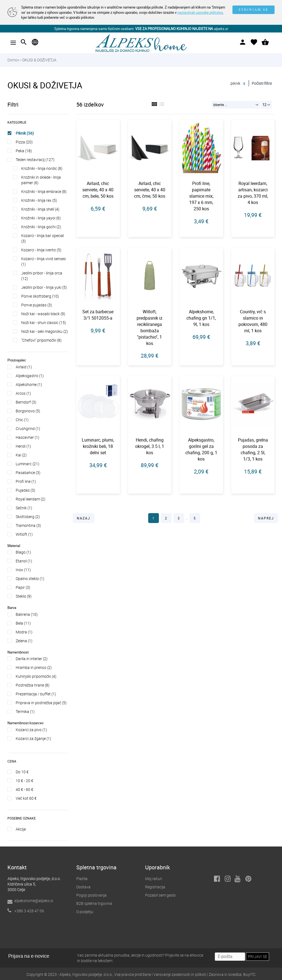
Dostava (83, 887)
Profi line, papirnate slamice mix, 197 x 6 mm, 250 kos (201, 196)
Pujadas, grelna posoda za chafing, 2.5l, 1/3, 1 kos (253, 449)
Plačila (82, 879)
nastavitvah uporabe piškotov (200, 12)
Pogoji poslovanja (91, 895)
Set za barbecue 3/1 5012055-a (98, 315)
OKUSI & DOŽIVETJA (39, 60)
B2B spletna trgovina (94, 903)
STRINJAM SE (253, 10)
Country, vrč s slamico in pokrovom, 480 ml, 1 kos (253, 321)
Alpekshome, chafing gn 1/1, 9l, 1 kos (201, 318)
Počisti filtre (262, 83)
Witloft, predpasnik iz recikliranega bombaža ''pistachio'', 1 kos (150, 327)
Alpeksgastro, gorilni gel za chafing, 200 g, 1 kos (201, 449)
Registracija (155, 887)
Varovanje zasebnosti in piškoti (180, 974)
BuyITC (249, 974)
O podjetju (85, 912)
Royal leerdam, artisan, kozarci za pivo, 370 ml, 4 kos (253, 193)
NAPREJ (266, 518)
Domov (13, 60)
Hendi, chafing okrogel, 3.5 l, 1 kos (150, 446)
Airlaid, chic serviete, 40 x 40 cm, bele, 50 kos (98, 190)
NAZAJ (84, 518)
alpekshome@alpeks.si (34, 901)
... (187, 518)
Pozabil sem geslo (160, 895)
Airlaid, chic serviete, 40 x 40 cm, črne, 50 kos (150, 190)
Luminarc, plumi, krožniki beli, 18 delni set (98, 446)
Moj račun (154, 879)
